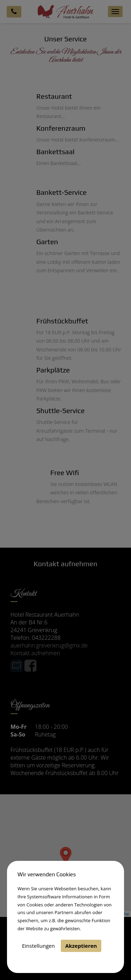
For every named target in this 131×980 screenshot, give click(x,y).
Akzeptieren (81, 946)
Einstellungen (38, 946)
